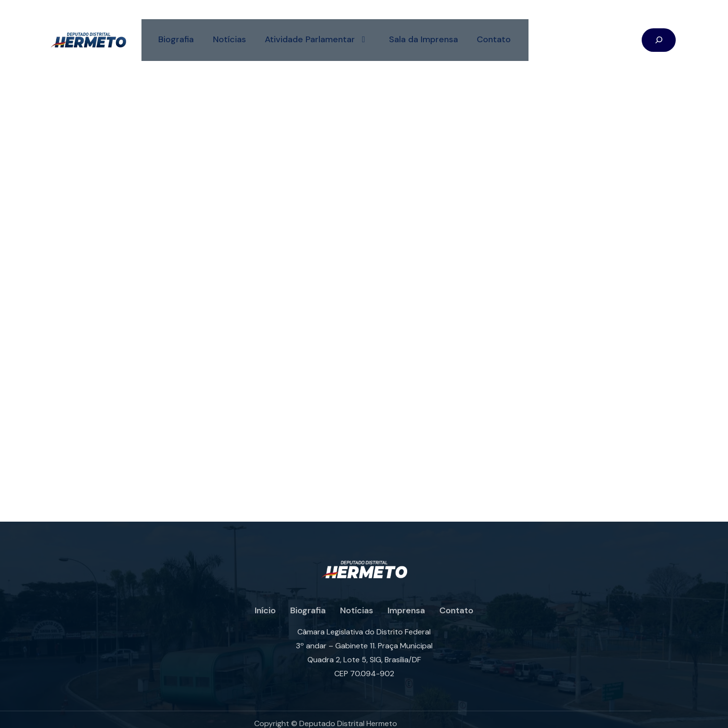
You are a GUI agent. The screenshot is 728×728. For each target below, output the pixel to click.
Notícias (227, 31)
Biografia (174, 31)
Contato (493, 31)
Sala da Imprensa (422, 31)
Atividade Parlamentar (316, 32)
